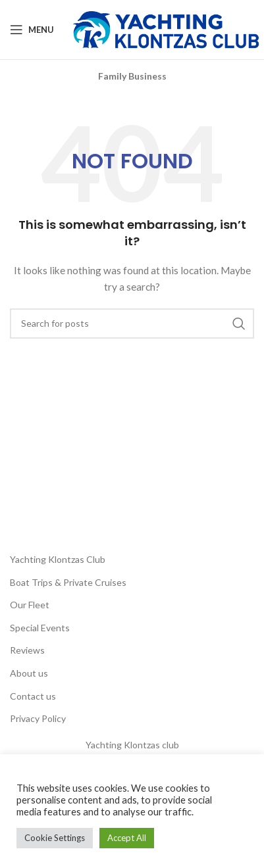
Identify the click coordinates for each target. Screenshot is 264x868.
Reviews (27, 650)
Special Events (40, 628)
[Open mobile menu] (32, 30)
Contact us (33, 696)
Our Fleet (30, 605)
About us (29, 673)
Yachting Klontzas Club (58, 559)
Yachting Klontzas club (132, 745)
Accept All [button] (127, 838)
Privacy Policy (38, 718)
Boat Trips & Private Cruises (68, 582)
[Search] (132, 324)
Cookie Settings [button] (55, 838)
